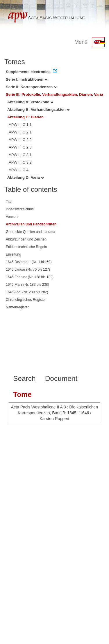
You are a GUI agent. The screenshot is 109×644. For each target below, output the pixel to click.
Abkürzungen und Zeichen (26, 239)
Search (24, 378)
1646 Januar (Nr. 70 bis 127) (28, 269)
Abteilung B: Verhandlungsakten (38, 110)
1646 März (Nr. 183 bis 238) (27, 285)
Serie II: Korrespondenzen (31, 87)
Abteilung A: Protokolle (30, 102)
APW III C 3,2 (20, 162)
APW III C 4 (19, 170)
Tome (22, 394)
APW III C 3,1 (20, 155)
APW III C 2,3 (20, 147)
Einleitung (14, 254)
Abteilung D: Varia (26, 177)
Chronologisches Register (26, 300)
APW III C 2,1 (20, 132)
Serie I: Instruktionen (27, 79)
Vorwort (12, 217)
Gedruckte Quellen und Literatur (31, 232)
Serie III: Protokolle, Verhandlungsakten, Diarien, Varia (54, 94)
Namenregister (17, 307)
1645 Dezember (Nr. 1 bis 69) (29, 262)
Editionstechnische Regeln (26, 247)
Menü (81, 42)
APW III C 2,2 (20, 140)
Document (61, 378)
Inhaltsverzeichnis (20, 209)
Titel (9, 202)
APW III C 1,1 (20, 125)
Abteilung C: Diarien (25, 117)
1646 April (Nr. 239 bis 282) (27, 292)
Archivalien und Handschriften (31, 224)
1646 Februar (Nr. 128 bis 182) (30, 277)
